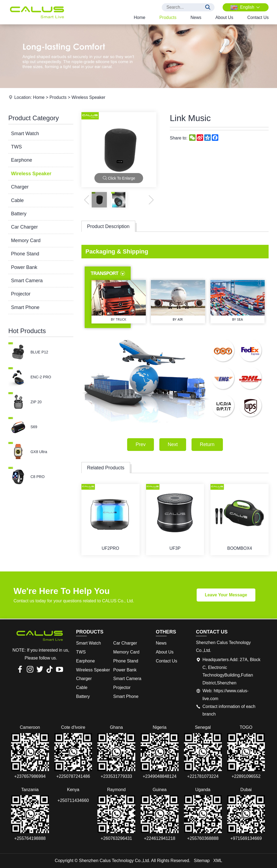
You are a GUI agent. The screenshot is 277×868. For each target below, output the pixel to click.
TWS (17, 147)
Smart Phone (25, 307)
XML (218, 861)
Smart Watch (25, 134)
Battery (19, 214)
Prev (141, 444)
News (196, 17)
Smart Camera (27, 281)
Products (168, 17)
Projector (21, 294)
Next (173, 444)
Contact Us (258, 17)
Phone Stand (25, 254)
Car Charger (24, 227)
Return (207, 444)
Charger (20, 187)
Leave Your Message (226, 595)
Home (139, 17)
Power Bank (24, 267)
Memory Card (26, 240)
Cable (17, 200)
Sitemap (202, 861)
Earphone (22, 160)
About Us (224, 17)
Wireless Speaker (88, 97)
